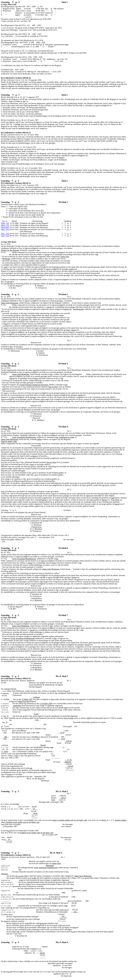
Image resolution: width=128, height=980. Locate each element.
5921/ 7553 (5, 236)
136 (5, 225)
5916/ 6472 (5, 227)
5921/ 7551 (5, 229)
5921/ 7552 (5, 234)
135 (5, 223)
